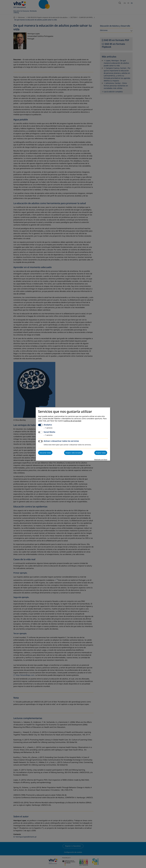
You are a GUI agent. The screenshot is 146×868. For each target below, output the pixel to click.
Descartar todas (45, 453)
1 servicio (48, 428)
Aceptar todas (101, 453)
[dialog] (73, 434)
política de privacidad (73, 421)
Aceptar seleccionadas (73, 453)
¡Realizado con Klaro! (101, 460)
